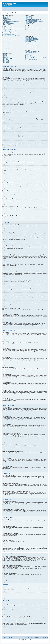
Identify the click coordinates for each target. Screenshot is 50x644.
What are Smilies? (5, 56)
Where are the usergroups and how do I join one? (33, 19)
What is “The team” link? (29, 23)
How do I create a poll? (6, 42)
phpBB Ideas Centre (6, 612)
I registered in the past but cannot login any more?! (11, 21)
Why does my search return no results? (32, 38)
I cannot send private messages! (31, 27)
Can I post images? (6, 57)
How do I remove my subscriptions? (31, 48)
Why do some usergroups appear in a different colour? (34, 21)
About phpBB (32, 605)
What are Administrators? (29, 16)
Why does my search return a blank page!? (32, 39)
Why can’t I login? (5, 20)
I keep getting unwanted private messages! (32, 28)
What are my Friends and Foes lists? (31, 33)
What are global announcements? (8, 58)
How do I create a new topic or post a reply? (9, 39)
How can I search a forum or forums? (31, 37)
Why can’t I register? (6, 18)
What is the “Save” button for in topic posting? (10, 49)
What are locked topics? (6, 61)
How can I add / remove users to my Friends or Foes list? (35, 34)
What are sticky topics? (6, 60)
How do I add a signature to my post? (8, 41)
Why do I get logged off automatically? (9, 23)
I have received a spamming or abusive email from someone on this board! (36, 29)
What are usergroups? (29, 18)
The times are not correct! (7, 30)
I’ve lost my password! (6, 22)
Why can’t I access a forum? (7, 45)
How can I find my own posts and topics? (32, 41)
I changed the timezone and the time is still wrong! (10, 31)
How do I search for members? (30, 41)
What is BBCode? (5, 54)
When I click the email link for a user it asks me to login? (11, 36)
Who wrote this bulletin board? (30, 56)
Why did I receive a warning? (7, 47)
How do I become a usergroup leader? (32, 20)
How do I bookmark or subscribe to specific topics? (34, 46)
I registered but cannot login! (7, 19)
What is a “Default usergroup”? (30, 22)
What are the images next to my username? (9, 33)
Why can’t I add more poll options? (8, 43)
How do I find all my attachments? (31, 52)
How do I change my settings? (7, 28)
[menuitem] (4, 8)
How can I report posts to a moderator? (9, 48)
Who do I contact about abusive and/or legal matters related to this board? (36, 58)
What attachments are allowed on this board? (33, 51)
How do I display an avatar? (7, 34)
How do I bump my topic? (7, 51)
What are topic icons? (6, 62)
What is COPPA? (5, 17)
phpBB (21, 186)
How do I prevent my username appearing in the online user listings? (13, 29)
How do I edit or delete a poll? (7, 44)
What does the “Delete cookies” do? (8, 24)
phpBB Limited (31, 604)
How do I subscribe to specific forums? (32, 47)
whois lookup (30, 619)
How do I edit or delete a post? (7, 40)
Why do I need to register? (7, 16)
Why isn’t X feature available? (30, 57)
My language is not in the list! (7, 32)
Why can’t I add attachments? (7, 46)
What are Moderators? (29, 17)
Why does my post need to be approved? (9, 50)
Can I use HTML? (5, 55)
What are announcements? (7, 59)
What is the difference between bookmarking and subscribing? (35, 45)
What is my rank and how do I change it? (9, 35)
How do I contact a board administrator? (32, 60)
